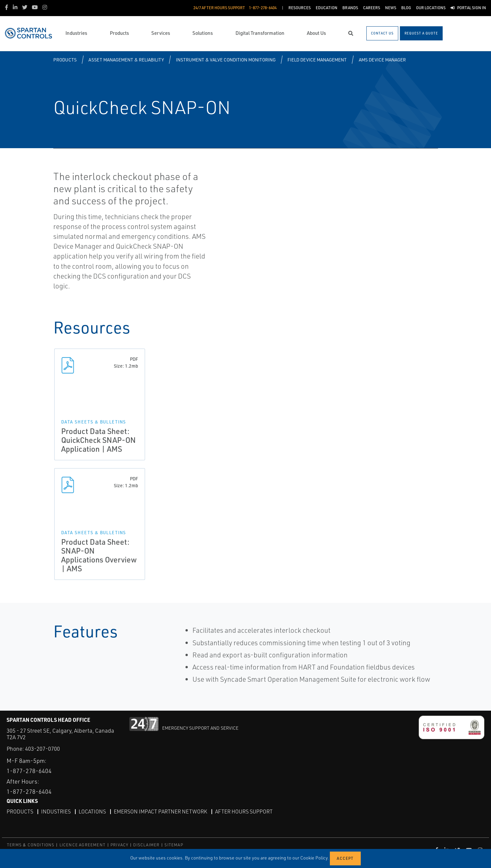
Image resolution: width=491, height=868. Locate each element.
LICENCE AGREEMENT (83, 845)
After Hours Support (244, 811)
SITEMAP (174, 845)
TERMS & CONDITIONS (31, 845)
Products (65, 60)
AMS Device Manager (382, 60)
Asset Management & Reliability (126, 60)
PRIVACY (119, 845)
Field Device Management (317, 60)
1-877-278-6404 (29, 771)
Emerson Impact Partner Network (160, 811)
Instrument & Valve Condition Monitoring (226, 60)
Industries (56, 811)
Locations (92, 811)
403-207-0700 (42, 749)
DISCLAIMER (146, 845)
